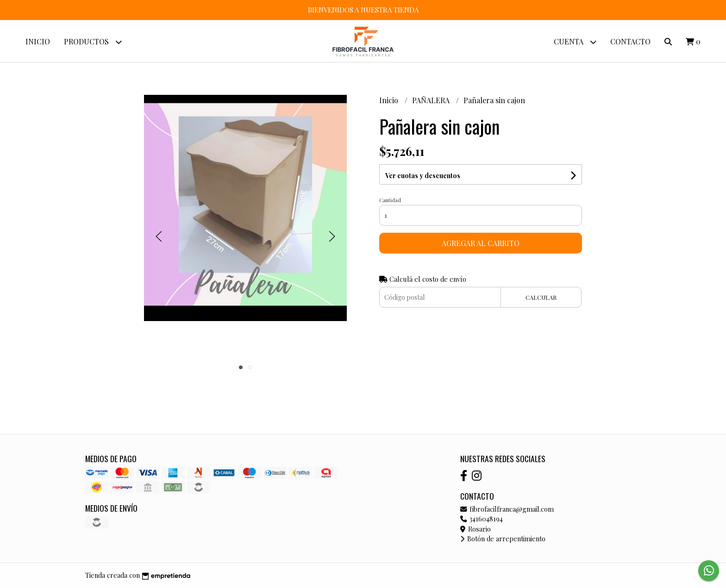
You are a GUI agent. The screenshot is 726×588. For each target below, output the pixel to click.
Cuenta (575, 42)
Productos (93, 42)
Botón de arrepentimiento (503, 538)
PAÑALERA (432, 100)
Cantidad (390, 200)
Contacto (630, 41)
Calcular (541, 297)
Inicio (38, 41)
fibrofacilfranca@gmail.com (507, 509)
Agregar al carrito (481, 243)
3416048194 (482, 519)
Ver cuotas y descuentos (423, 176)
